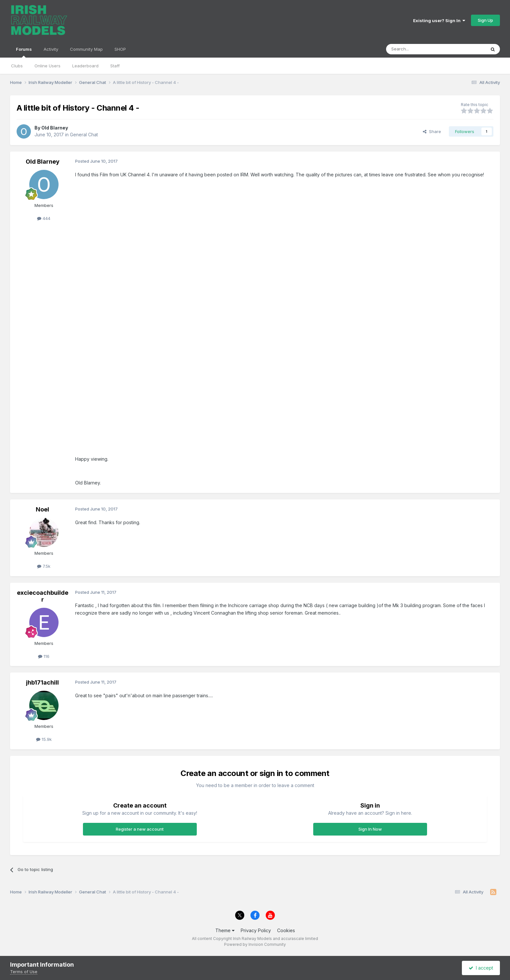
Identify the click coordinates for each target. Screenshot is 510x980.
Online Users (47, 66)
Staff (115, 66)
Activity (51, 49)
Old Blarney (55, 128)
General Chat (84, 135)
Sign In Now (370, 829)
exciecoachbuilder (43, 596)
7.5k (44, 566)
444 (44, 218)
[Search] (419, 49)
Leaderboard (85, 66)
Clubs (17, 66)
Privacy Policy (256, 930)
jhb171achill (42, 682)
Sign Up (485, 20)
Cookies (286, 930)
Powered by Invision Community (255, 944)
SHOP (120, 49)
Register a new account (140, 829)
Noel (42, 509)
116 (44, 656)
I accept (481, 968)
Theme (225, 930)
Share (432, 131)
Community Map (86, 49)
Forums (24, 52)
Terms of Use (24, 972)
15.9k (44, 739)
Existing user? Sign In (439, 20)
